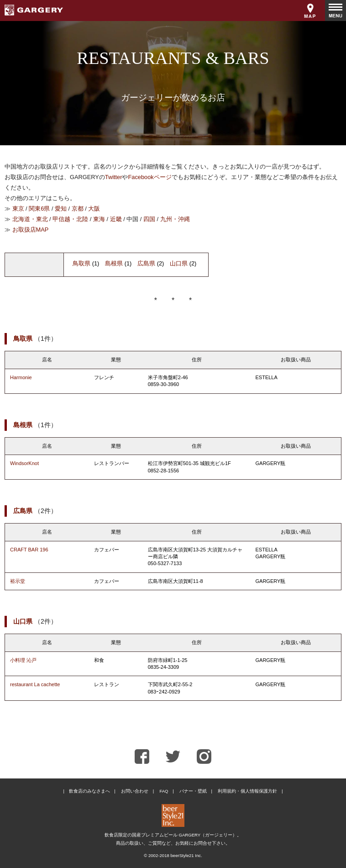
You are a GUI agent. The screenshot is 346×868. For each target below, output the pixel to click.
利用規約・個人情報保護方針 (247, 791)
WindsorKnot (24, 463)
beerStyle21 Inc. (186, 855)
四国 (149, 219)
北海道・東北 (30, 219)
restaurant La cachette (35, 684)
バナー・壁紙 (193, 791)
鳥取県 (81, 263)
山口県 (179, 263)
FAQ (164, 791)
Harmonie (21, 377)
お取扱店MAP (31, 230)
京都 (78, 209)
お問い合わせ (135, 791)
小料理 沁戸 (23, 660)
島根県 (114, 263)
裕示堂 (18, 581)
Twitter (114, 177)
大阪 (94, 209)
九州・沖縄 (175, 219)
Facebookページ (149, 177)
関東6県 (39, 209)
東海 (99, 219)
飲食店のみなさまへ (89, 791)
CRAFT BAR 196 (29, 550)
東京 (18, 209)
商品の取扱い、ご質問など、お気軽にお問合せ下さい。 (173, 843)
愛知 (61, 209)
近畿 (116, 219)
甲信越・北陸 (70, 219)
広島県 (146, 263)
